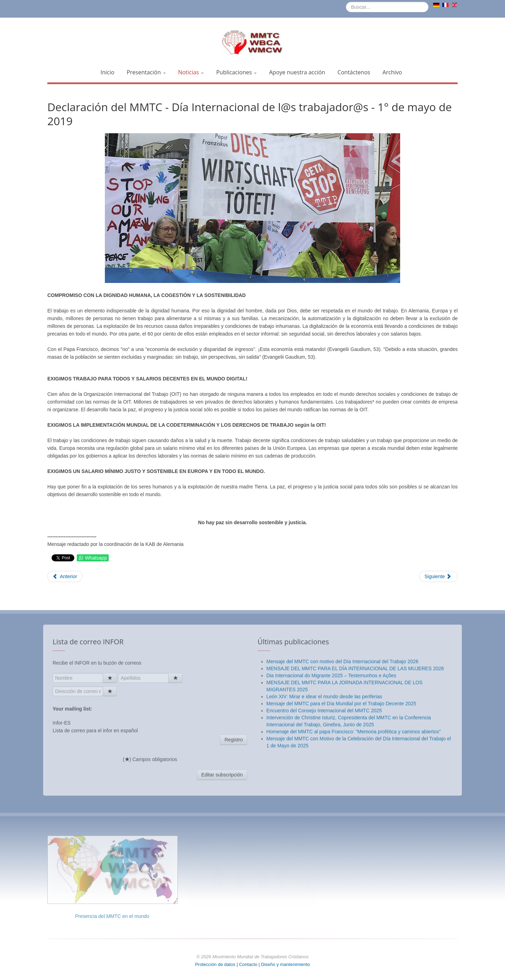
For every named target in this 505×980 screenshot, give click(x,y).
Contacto (249, 964)
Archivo (392, 72)
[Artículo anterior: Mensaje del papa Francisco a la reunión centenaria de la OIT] (65, 576)
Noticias (191, 72)
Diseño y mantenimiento (285, 964)
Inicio (108, 72)
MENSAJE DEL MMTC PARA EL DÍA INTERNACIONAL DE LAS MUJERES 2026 (355, 801)
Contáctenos (354, 72)
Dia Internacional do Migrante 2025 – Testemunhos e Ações (331, 808)
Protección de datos (215, 964)
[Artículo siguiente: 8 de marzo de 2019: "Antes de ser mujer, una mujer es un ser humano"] (438, 576)
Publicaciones (236, 72)
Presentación (146, 72)
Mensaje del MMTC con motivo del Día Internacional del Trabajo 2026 (342, 794)
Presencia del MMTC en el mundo (112, 916)
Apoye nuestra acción (297, 72)
